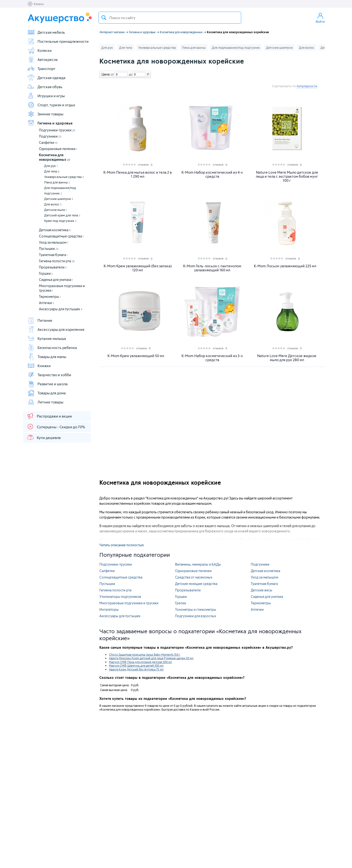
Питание (40, 320)
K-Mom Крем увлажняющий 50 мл (136, 356)
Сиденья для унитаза (56, 280)
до (130, 74)
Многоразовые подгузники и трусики (129, 603)
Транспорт (41, 69)
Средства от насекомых (194, 577)
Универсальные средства (64, 177)
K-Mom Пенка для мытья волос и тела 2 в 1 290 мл (138, 174)
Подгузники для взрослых (196, 616)
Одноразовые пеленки (58, 149)
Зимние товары (45, 114)
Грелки (181, 603)
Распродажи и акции (49, 416)
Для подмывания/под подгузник (60, 190)
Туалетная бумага (53, 255)
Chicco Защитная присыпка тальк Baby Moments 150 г (145, 654)
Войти (320, 18)
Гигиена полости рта (57, 261)
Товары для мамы (47, 357)
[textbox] (170, 18)
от (112, 74)
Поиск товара (104, 18)
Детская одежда (46, 78)
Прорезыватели (53, 267)
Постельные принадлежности (58, 41)
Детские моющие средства (196, 584)
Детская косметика (55, 230)
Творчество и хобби (49, 375)
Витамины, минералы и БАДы (198, 564)
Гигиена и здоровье (50, 123)
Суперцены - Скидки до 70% (56, 427)
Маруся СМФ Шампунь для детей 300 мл (136, 665)
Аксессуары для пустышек (61, 309)
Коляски (39, 50)
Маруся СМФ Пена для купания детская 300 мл (140, 662)
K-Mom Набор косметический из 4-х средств (212, 174)
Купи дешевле (44, 437)
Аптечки (46, 303)
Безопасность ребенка (52, 348)
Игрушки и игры (46, 96)
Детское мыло (56, 210)
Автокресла (42, 59)
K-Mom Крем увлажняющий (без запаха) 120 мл (138, 268)
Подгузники (50, 136)
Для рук (51, 166)
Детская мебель (46, 32)
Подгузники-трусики (57, 130)
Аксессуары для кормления (56, 329)
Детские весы (261, 590)
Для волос (53, 204)
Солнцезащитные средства (61, 236)
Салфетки (48, 142)
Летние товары (45, 402)
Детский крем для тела (62, 215)
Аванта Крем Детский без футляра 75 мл (136, 669)
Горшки (46, 273)
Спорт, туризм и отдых (51, 105)
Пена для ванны (57, 182)
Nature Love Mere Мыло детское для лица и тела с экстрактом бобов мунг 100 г (287, 176)
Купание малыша (47, 338)
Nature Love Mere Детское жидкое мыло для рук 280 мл (287, 358)
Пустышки (49, 249)
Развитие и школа (47, 384)
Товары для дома (46, 393)
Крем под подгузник (60, 221)
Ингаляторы (109, 609)
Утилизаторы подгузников (120, 597)
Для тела (52, 171)
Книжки (39, 366)
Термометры (50, 297)
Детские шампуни (59, 199)
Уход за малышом (54, 242)
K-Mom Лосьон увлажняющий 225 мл (285, 266)
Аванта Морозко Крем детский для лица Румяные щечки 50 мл (151, 658)
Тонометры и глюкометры (196, 609)
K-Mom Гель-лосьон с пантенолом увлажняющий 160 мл (212, 268)
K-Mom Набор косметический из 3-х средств (212, 358)
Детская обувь (45, 87)
